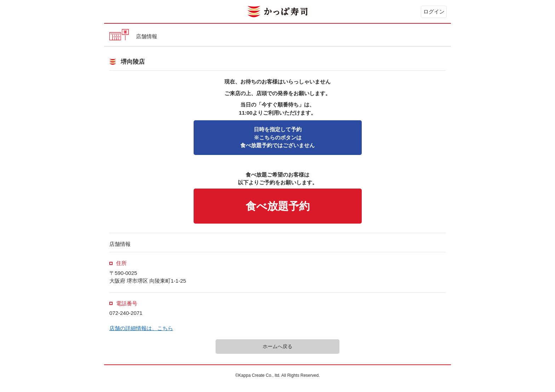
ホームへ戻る (277, 346)
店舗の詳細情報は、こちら (141, 328)
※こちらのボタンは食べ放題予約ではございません (277, 137)
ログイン (434, 11)
